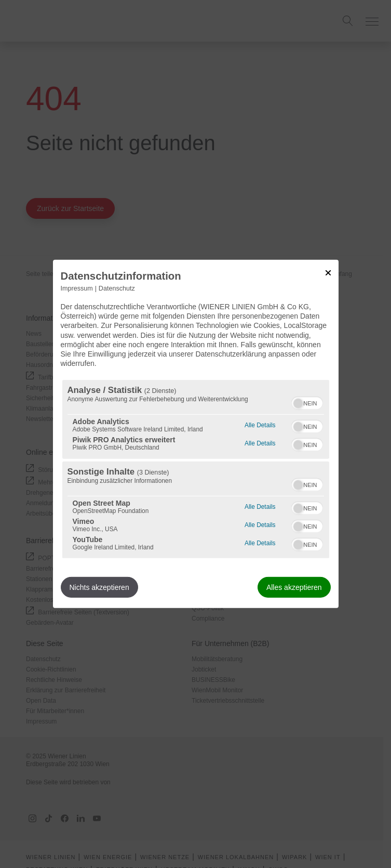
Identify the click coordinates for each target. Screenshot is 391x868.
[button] (298, 403)
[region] (196, 469)
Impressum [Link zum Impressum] (77, 288)
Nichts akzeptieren (99, 587)
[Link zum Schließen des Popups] (328, 273)
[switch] (307, 402)
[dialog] (196, 434)
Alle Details (260, 424)
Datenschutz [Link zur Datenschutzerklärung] (117, 288)
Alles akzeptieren (294, 587)
